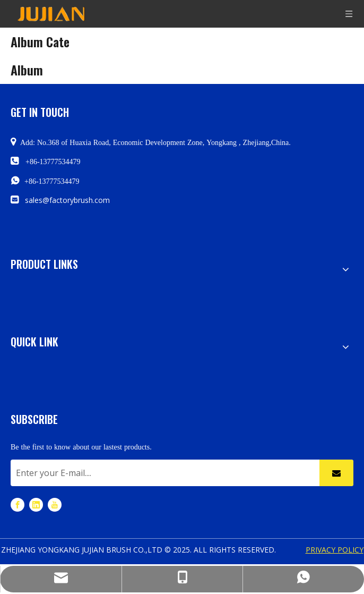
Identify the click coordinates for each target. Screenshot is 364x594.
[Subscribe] (336, 473)
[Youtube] (55, 504)
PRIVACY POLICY (335, 550)
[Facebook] (18, 504)
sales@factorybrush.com (67, 200)
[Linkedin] (36, 504)
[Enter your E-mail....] (162, 473)
